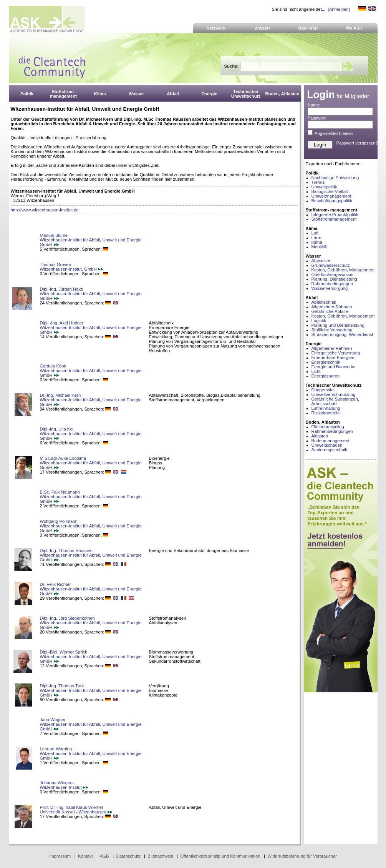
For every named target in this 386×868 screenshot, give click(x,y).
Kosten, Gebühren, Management (343, 270)
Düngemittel (323, 390)
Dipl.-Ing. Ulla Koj (57, 429)
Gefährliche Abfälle (330, 311)
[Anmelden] (339, 9)
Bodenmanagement (331, 441)
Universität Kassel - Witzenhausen (76, 812)
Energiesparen (326, 376)
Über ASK (308, 28)
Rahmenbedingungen (332, 284)
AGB (104, 856)
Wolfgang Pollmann (59, 521)
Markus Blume (54, 235)
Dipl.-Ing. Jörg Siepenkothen (67, 618)
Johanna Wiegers (57, 783)
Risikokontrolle (326, 413)
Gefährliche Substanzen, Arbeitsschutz (335, 401)
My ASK (354, 28)
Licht (316, 371)
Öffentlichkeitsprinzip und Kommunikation (220, 856)
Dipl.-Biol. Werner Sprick (64, 652)
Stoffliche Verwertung (332, 330)
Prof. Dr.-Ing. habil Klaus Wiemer (72, 807)
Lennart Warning (56, 749)
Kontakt (85, 856)
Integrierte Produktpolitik (335, 215)
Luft (315, 233)
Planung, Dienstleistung (334, 279)
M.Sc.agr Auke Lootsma (63, 458)
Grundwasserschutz (331, 265)
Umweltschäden (327, 445)
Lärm (316, 238)
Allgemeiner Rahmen (332, 307)
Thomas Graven (55, 264)
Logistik (319, 321)
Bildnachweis (160, 856)
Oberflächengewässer (333, 274)
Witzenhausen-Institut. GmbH (72, 269)
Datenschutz (128, 856)
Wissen (262, 28)
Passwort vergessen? (357, 143)
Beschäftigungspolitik (332, 201)
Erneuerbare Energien (333, 358)
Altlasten (320, 436)
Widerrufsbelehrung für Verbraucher (302, 856)
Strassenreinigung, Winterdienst (342, 334)
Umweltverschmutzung (334, 394)
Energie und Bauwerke (334, 367)
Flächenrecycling (328, 427)
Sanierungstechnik (329, 450)
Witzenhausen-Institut (64, 787)
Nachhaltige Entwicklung (335, 178)
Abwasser (321, 261)
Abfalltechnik (324, 302)
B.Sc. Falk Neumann (60, 492)
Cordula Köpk (53, 366)
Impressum (60, 856)
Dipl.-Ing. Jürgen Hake (62, 289)
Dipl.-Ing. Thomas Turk (62, 686)
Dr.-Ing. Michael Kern (60, 395)
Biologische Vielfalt (330, 191)
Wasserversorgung (330, 288)
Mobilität (320, 247)
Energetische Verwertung (336, 353)
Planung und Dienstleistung (338, 325)
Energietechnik (326, 362)
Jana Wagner (53, 720)
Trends (318, 182)
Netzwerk (216, 28)
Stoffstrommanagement (334, 219)
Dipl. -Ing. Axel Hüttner (62, 323)
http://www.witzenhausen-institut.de (45, 210)
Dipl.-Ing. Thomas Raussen (66, 550)
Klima (317, 242)
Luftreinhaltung (326, 408)
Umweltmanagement (331, 196)
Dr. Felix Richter (55, 584)
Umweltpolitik (324, 187)
